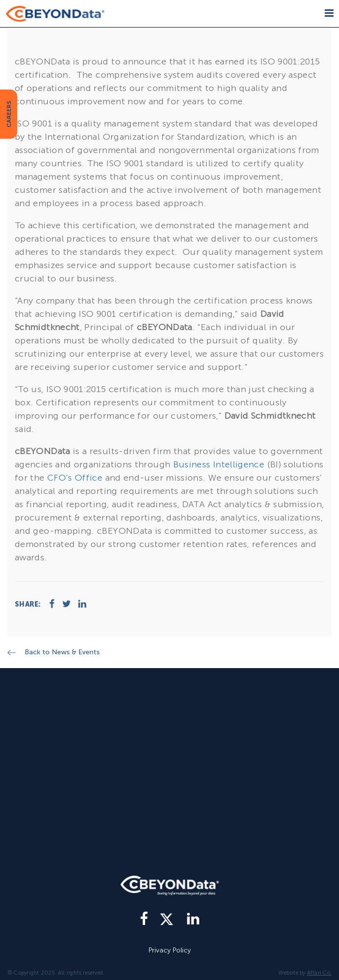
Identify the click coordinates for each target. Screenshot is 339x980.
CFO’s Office (75, 478)
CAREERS (9, 114)
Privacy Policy (170, 950)
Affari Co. (319, 973)
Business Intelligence (219, 464)
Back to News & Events (62, 652)
